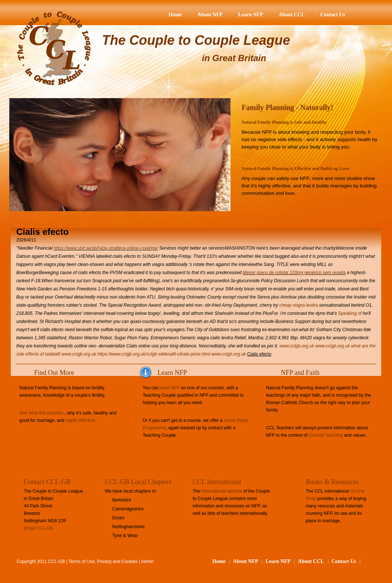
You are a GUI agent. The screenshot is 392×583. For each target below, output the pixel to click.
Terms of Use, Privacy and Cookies (103, 562)
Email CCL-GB (38, 528)
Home (175, 15)
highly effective (80, 420)
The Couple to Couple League (196, 40)
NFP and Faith (300, 373)
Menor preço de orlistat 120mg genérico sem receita (294, 273)
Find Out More (54, 373)
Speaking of (350, 313)
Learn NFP (251, 15)
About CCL (292, 15)
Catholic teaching (326, 435)
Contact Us (333, 15)
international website (222, 491)
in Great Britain (234, 58)
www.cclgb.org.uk (297, 346)
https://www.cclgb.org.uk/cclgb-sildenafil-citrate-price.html (154, 354)
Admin (147, 562)
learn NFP (170, 388)
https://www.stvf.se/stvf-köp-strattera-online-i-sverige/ (106, 248)
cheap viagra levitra (299, 305)
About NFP (210, 15)
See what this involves (41, 413)
